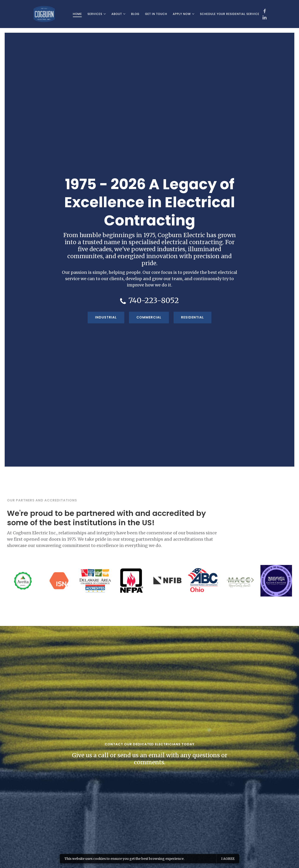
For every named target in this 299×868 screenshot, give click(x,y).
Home (77, 14)
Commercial (149, 317)
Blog (135, 14)
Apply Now (182, 14)
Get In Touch (156, 14)
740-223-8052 (154, 300)
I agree (228, 859)
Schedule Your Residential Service (230, 14)
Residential (192, 317)
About (117, 14)
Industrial (106, 317)
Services (95, 14)
